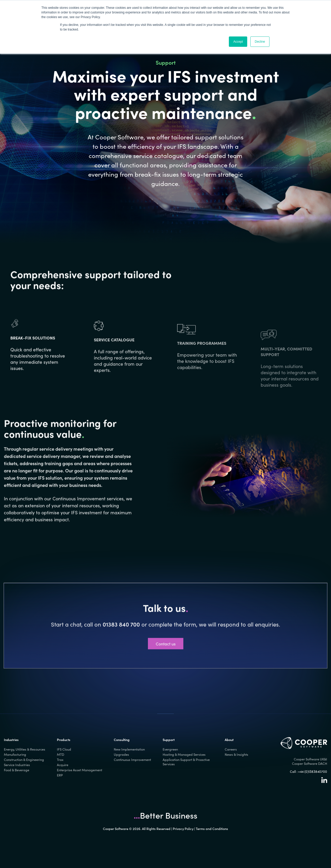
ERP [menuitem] (60, 775)
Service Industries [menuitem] (17, 765)
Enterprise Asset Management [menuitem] (80, 770)
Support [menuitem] (169, 739)
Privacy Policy (183, 828)
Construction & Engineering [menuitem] (24, 760)
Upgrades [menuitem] (121, 754)
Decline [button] (260, 42)
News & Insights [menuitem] (236, 754)
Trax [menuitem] (60, 760)
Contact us (166, 666)
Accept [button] (238, 42)
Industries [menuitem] (11, 739)
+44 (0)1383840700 (313, 771)
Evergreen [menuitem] (170, 749)
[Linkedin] (324, 781)
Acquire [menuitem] (63, 765)
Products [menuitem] (64, 739)
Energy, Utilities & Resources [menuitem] (25, 749)
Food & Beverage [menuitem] (17, 770)
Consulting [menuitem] (122, 739)
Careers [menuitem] (231, 749)
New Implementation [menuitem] (129, 749)
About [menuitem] (229, 739)
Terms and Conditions (212, 828)
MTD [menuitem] (61, 754)
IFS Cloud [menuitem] (64, 749)
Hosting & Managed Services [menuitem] (184, 754)
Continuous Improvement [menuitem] (132, 760)
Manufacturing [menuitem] (15, 754)
